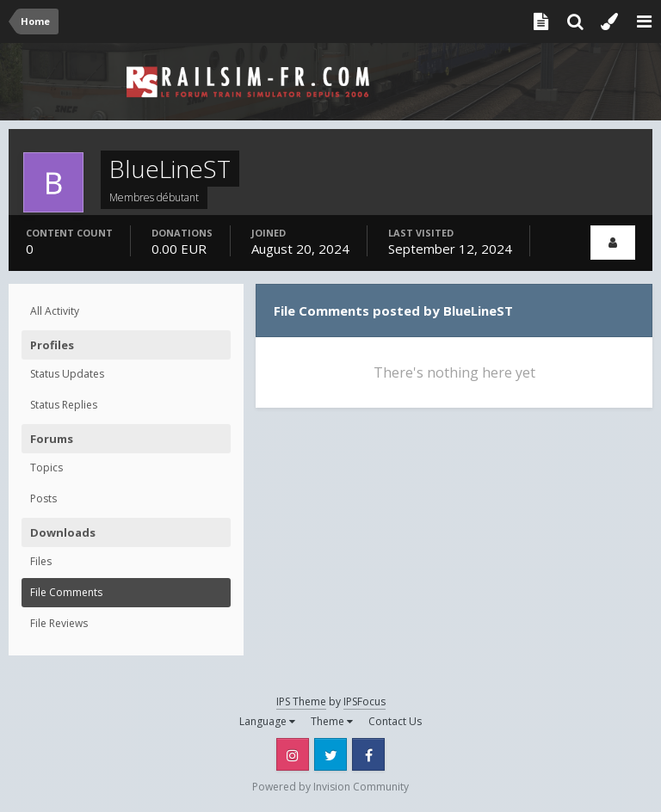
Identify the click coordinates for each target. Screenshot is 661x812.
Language (267, 721)
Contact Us (395, 721)
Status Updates (67, 374)
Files (41, 561)
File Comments (66, 592)
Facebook (368, 754)
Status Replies (64, 405)
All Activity (55, 311)
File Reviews (59, 623)
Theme (332, 721)
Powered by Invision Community (330, 787)
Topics (46, 468)
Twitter (330, 754)
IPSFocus (364, 701)
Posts (43, 498)
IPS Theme (301, 701)
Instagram (293, 754)
